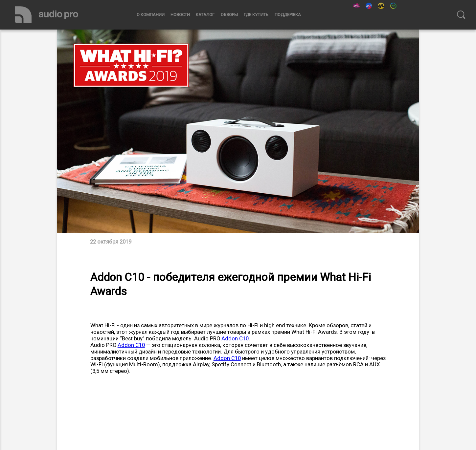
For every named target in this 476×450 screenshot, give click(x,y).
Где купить (256, 15)
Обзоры (229, 15)
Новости (180, 15)
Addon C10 (235, 338)
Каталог (205, 15)
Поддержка (288, 15)
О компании (151, 15)
